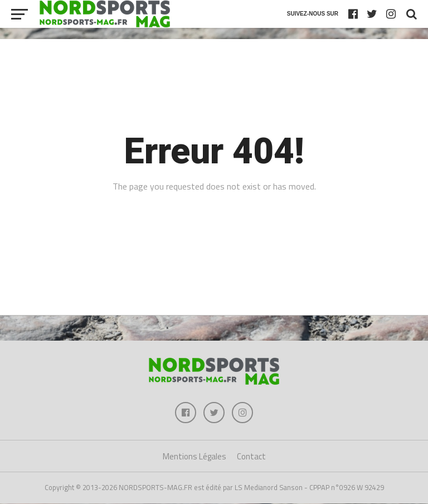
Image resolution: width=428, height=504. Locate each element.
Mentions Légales (194, 457)
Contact (251, 457)
